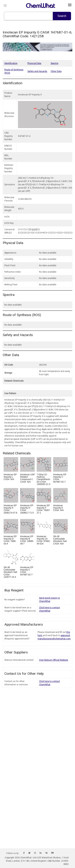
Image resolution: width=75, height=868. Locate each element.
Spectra (54, 63)
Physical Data (34, 63)
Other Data (56, 71)
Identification (11, 63)
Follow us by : (13, 853)
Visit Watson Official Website (54, 660)
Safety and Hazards (37, 71)
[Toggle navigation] (5, 6)
